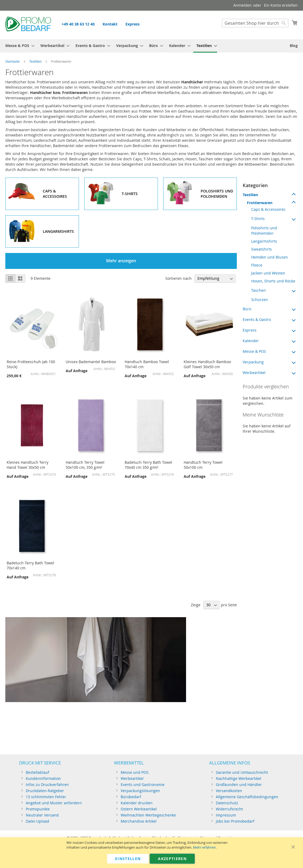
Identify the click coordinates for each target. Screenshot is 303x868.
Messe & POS (254, 351)
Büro (247, 309)
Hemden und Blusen (270, 257)
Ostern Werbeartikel (139, 809)
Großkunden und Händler (239, 785)
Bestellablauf (37, 772)
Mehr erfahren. (205, 847)
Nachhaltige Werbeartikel (239, 778)
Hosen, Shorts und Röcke (273, 281)
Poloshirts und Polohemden (264, 231)
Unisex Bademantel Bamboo (91, 362)
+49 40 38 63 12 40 (78, 24)
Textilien (35, 61)
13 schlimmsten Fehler (46, 797)
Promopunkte (38, 809)
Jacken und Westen (268, 273)
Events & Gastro (257, 319)
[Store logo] (28, 25)
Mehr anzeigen (121, 261)
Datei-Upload (37, 821)
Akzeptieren (172, 859)
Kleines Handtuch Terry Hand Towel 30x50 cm (28, 465)
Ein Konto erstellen (281, 5)
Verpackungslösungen (140, 791)
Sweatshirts (262, 249)
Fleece (257, 265)
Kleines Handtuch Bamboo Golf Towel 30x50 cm (207, 364)
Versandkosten (229, 791)
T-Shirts (258, 219)
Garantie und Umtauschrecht (242, 772)
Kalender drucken (137, 803)
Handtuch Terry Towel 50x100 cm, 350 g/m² (85, 465)
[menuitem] (18, 46)
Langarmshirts (264, 241)
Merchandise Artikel (139, 821)
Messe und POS (135, 772)
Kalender (251, 341)
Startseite (12, 61)
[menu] (151, 46)
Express (132, 24)
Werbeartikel (254, 373)
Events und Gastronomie (143, 785)
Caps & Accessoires (268, 209)
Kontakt (110, 24)
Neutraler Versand (42, 815)
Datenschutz (227, 803)
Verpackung (253, 362)
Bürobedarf (131, 797)
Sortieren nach (178, 278)
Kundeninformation (43, 778)
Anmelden (243, 5)
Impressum (226, 815)
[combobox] (255, 23)
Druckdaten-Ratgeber (45, 791)
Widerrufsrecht (229, 809)
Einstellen (128, 859)
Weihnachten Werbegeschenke (148, 815)
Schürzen (260, 300)
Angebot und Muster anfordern (54, 803)
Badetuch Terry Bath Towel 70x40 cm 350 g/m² (148, 465)
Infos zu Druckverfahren (47, 785)
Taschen (258, 290)
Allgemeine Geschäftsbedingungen (247, 797)
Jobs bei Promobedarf (235, 821)
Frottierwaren (260, 203)
